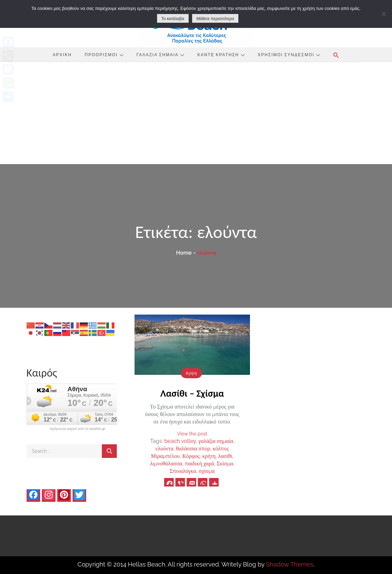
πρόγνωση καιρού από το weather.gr (77, 429)
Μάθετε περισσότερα (215, 19)
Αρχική (62, 54)
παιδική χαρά (200, 464)
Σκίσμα (225, 464)
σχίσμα (207, 471)
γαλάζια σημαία (216, 441)
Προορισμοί (104, 54)
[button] (336, 55)
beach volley (180, 441)
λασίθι (225, 456)
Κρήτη (191, 373)
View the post (192, 434)
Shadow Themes (290, 564)
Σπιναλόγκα (183, 471)
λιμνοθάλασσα (166, 464)
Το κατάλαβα (173, 19)
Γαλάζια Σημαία (161, 54)
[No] (383, 14)
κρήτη (209, 456)
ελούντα (164, 449)
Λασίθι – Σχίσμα (192, 393)
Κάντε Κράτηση (221, 54)
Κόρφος (191, 456)
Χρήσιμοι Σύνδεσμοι (289, 54)
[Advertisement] (196, 113)
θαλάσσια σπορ (193, 449)
